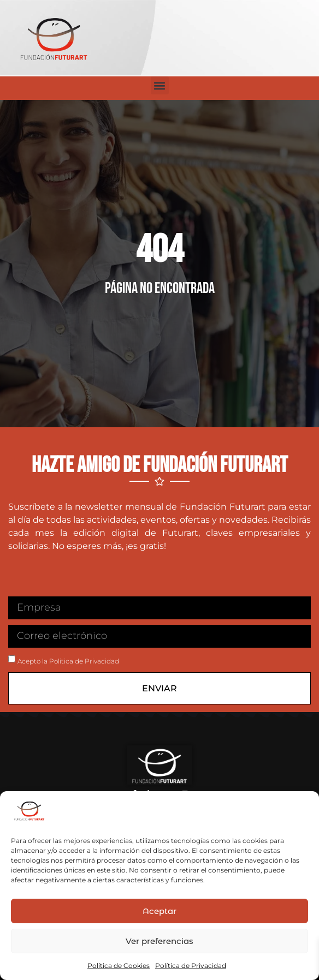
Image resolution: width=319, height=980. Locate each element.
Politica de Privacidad (84, 661)
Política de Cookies (119, 966)
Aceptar (159, 911)
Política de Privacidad (191, 966)
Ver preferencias (159, 941)
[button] (160, 85)
